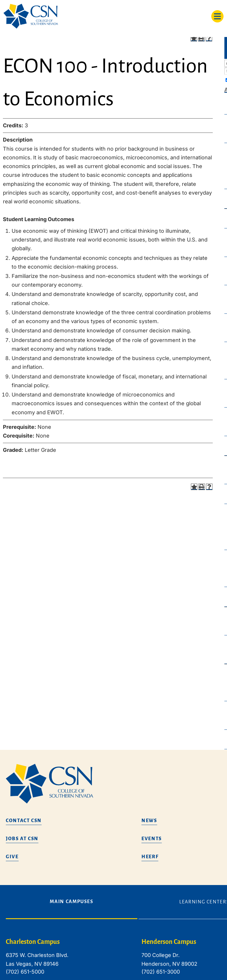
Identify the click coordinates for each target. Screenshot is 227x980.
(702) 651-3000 (161, 972)
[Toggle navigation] (217, 16)
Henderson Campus (169, 942)
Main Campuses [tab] (71, 902)
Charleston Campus (33, 942)
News (149, 821)
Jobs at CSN (22, 839)
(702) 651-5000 (25, 972)
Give (12, 857)
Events (152, 839)
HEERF (150, 857)
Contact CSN (24, 821)
